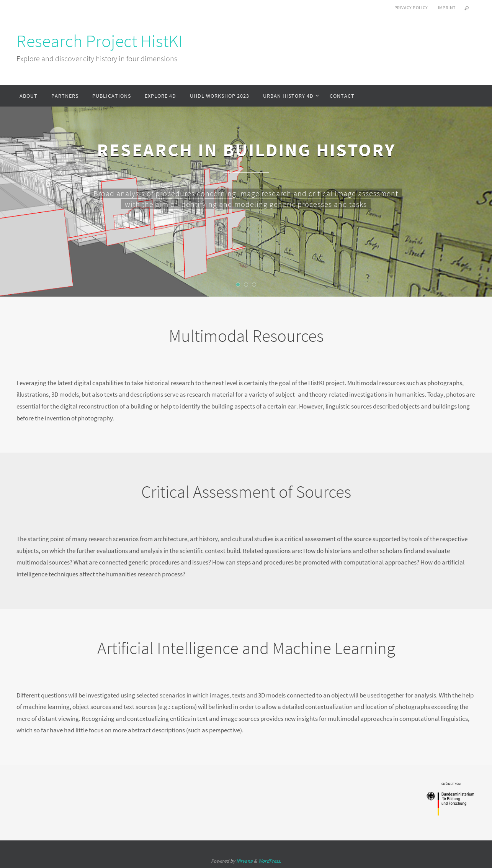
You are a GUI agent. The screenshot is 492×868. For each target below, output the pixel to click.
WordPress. (270, 861)
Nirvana (244, 861)
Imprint (447, 7)
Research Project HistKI (100, 41)
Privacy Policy (411, 7)
